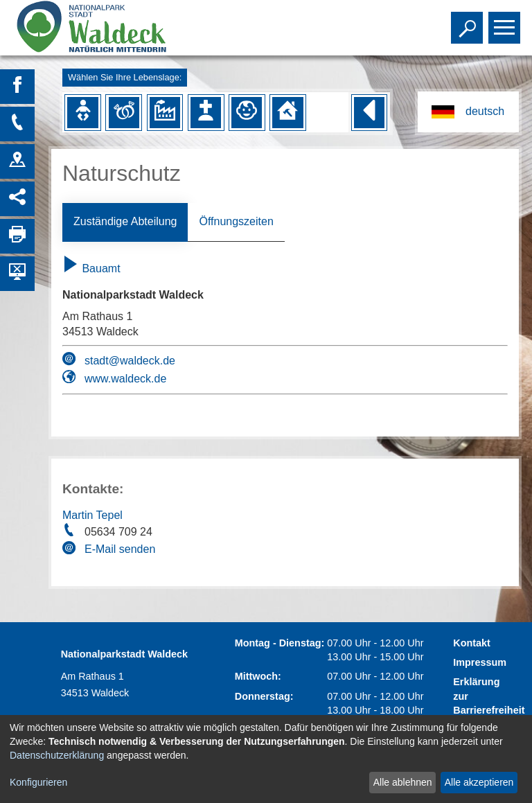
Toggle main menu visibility (506, 21)
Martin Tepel (92, 515)
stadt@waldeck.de (130, 361)
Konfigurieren (38, 782)
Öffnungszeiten (236, 221)
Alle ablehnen (403, 782)
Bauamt (91, 268)
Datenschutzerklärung (57, 755)
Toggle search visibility (469, 21)
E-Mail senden (120, 549)
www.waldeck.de (125, 379)
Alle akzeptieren (479, 782)
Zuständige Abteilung (125, 221)
